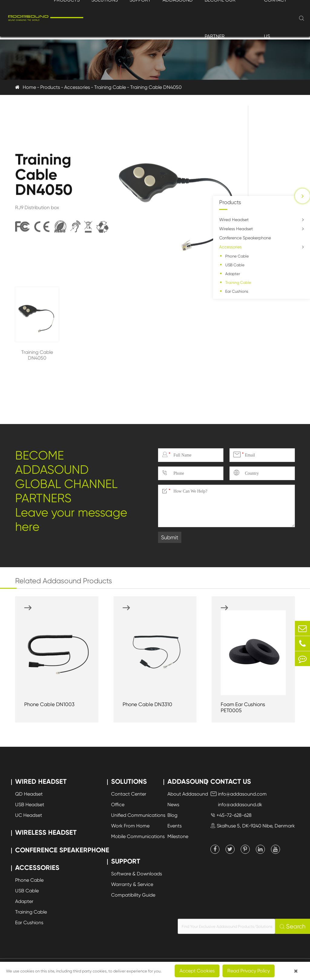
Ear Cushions (237, 291)
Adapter (233, 274)
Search (293, 926)
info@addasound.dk (236, 805)
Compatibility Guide (133, 895)
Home (29, 87)
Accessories (77, 87)
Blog (172, 815)
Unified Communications (138, 815)
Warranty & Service (132, 884)
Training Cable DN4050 (156, 87)
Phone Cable (237, 256)
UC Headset (29, 815)
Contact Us (231, 781)
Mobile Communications (138, 836)
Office (118, 805)
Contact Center (129, 794)
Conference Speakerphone (245, 238)
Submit (170, 537)
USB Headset (30, 805)
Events (175, 826)
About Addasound (188, 794)
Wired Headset (234, 220)
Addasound (188, 781)
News (173, 805)
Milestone (178, 836)
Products (50, 87)
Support (126, 861)
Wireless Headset (236, 229)
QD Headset (29, 794)
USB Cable (235, 265)
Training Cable (110, 87)
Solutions (129, 781)
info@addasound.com (239, 794)
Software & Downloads (137, 874)
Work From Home (130, 826)
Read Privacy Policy (249, 971)
